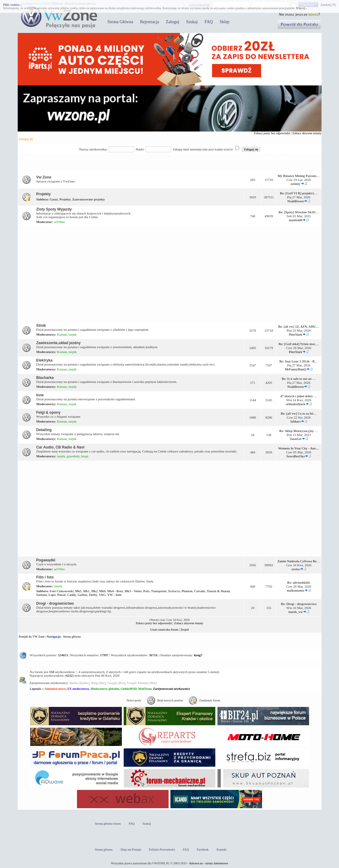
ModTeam (145, 689)
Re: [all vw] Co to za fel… (299, 413)
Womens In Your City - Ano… (299, 448)
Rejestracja (149, 22)
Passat (62, 595)
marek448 (296, 220)
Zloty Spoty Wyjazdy (54, 209)
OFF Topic (33, 552)
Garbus (82, 595)
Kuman (62, 334)
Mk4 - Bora (115, 591)
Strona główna (72, 637)
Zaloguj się (26, 139)
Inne (40, 395)
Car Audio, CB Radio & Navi (60, 447)
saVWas (59, 222)
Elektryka (44, 360)
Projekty (44, 194)
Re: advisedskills (299, 582)
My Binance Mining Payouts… (299, 176)
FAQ (209, 22)
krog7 (198, 655)
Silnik (41, 326)
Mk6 (102, 591)
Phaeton (187, 591)
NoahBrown (296, 201)
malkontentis (295, 590)
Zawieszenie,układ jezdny (58, 343)
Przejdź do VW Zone (32, 637)
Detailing (44, 430)
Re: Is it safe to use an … (299, 379)
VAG (102, 595)
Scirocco (174, 591)
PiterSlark (296, 334)
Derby (93, 595)
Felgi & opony (48, 412)
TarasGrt (295, 439)
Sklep (224, 22)
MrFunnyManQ (296, 369)
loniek (58, 586)
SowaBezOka (296, 456)
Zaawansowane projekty (89, 199)
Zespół (185, 630)
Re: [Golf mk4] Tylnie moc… (299, 344)
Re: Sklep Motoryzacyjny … (299, 431)
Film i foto (45, 577)
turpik (73, 334)
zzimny (295, 184)
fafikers (296, 421)
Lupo (52, 595)
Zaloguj (173, 22)
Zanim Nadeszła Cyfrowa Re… (299, 561)
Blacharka (45, 378)
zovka (296, 569)
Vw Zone (44, 177)
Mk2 (95, 591)
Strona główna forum (108, 824)
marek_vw (295, 612)
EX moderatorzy (78, 689)
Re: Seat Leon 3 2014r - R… (299, 361)
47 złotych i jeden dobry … (299, 396)
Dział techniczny (36, 317)
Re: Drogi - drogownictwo (299, 604)
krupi (85, 456)
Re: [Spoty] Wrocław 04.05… (299, 212)
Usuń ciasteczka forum (164, 630)
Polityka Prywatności (162, 850)
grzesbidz (73, 456)
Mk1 (87, 591)
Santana (42, 595)
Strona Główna (120, 22)
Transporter (159, 591)
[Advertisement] (170, 270)
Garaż (54, 199)
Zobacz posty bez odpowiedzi (272, 133)
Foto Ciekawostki (62, 591)
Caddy (72, 595)
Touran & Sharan (218, 591)
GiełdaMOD (129, 689)
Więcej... (302, 8)
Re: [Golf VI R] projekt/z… (299, 193)
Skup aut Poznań (131, 850)
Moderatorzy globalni (105, 689)
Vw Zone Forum (36, 167)
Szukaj (192, 22)
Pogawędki (46, 560)
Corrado (200, 591)
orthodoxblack (296, 404)
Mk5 (78, 591)
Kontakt (221, 850)
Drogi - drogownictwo (55, 603)
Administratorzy (55, 689)
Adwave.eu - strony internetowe (209, 863)
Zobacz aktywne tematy (307, 133)
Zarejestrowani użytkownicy (172, 689)
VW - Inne (114, 595)
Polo (146, 591)
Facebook (203, 850)
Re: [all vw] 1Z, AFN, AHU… (299, 326)
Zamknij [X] (328, 5)
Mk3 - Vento (133, 591)
